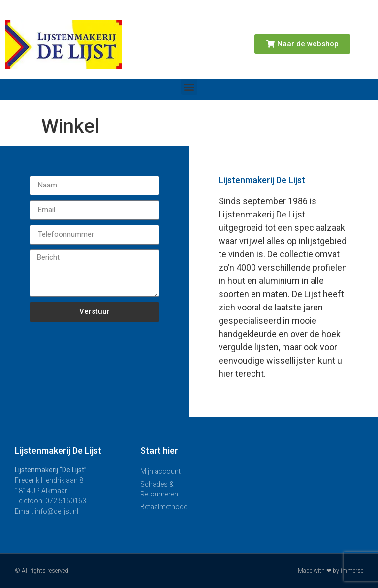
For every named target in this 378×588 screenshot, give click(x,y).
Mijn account (160, 471)
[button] (189, 87)
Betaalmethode (164, 507)
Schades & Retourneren (159, 489)
